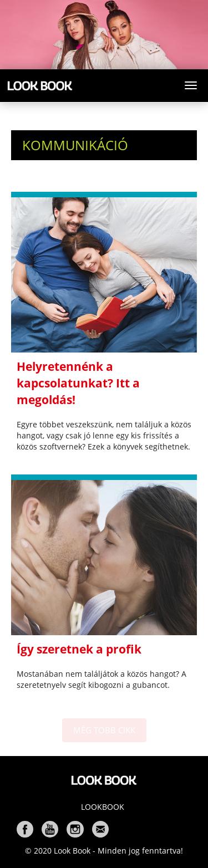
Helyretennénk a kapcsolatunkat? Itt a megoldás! (78, 383)
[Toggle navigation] (191, 85)
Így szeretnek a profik (79, 649)
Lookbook (103, 807)
